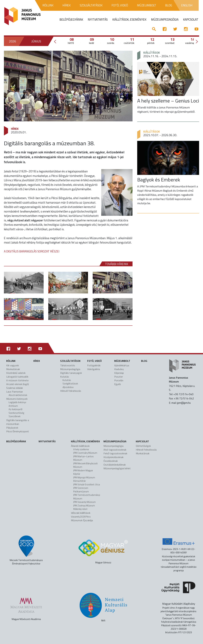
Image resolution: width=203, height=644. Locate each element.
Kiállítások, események (85, 441)
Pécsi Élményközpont (18, 431)
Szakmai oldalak (15, 388)
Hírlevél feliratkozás (71, 391)
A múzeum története (17, 380)
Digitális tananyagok (71, 373)
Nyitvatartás (47, 441)
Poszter (119, 377)
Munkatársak (13, 369)
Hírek (15, 129)
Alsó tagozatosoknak (115, 450)
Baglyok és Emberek (159, 180)
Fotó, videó (94, 361)
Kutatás (65, 377)
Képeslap (119, 373)
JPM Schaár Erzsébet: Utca (87, 484)
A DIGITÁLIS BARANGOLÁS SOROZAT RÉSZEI (32, 251)
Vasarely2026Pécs (81, 517)
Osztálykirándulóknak (115, 465)
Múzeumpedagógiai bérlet (117, 468)
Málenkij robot (80, 509)
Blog (144, 361)
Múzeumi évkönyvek (17, 399)
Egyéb (118, 384)
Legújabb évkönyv (17, 402)
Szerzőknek (15, 416)
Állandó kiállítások (80, 446)
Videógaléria (94, 369)
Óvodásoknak (111, 461)
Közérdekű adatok (16, 373)
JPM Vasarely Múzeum (84, 502)
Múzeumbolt (122, 361)
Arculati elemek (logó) (18, 384)
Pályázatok (12, 428)
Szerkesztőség (16, 413)
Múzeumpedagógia (70, 369)
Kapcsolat (142, 441)
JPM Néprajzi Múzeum (84, 477)
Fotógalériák (94, 365)
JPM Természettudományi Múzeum (87, 497)
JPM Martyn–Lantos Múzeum (83, 458)
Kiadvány (119, 369)
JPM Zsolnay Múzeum (84, 506)
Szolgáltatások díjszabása (70, 385)
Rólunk (11, 361)
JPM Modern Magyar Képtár (83, 472)
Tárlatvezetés (68, 365)
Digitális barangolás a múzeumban (18, 422)
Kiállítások (152, 52)
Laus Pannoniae (15, 392)
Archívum (13, 406)
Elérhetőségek (143, 446)
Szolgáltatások (70, 361)
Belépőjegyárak (16, 441)
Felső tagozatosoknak (115, 453)
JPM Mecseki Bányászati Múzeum (85, 465)
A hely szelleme (81, 449)
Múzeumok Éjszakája (82, 520)
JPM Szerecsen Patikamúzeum (81, 490)
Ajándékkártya (122, 365)
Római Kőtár (80, 481)
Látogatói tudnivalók (17, 377)
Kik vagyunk (13, 365)
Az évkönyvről (15, 409)
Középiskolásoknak (113, 457)
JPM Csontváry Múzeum (85, 453)
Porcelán (119, 380)
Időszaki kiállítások (81, 513)
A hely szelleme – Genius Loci (168, 101)
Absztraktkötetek (18, 395)
